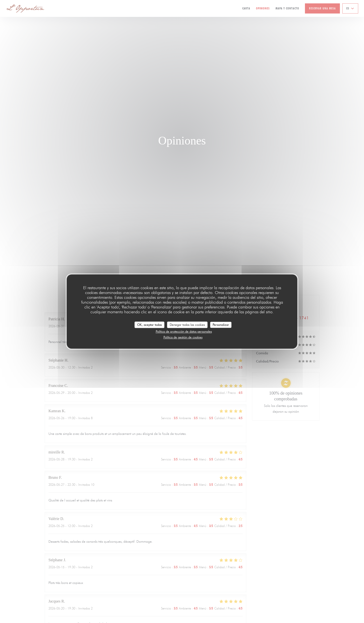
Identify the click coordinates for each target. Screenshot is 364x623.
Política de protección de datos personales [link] (184, 331)
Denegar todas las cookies (187, 325)
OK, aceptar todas (149, 325)
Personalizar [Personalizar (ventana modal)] (221, 325)
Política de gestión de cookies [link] (183, 337)
